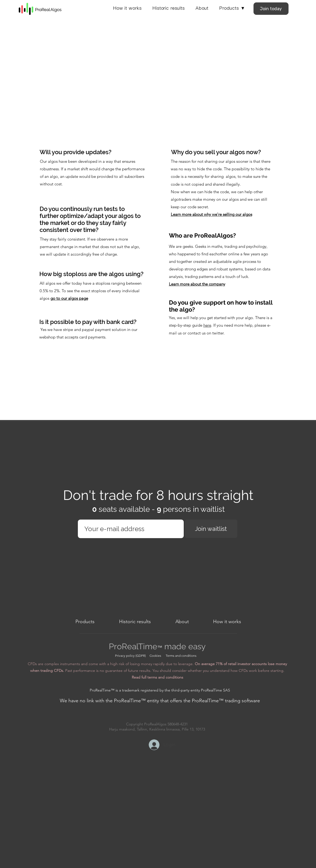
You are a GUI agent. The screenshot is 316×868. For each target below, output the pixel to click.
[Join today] (271, 9)
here (207, 325)
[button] (232, 8)
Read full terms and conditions (157, 677)
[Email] (129, 529)
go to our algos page (69, 298)
